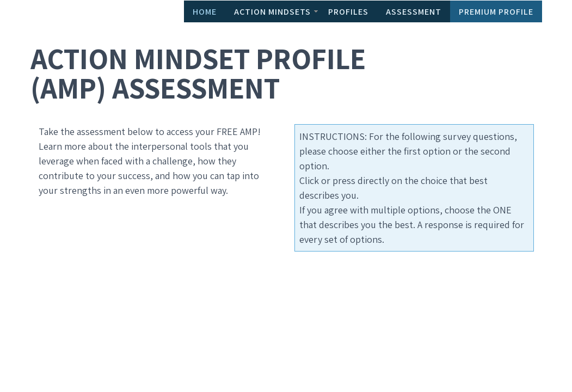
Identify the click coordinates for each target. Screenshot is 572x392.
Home (205, 11)
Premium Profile (496, 11)
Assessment (414, 11)
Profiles (348, 11)
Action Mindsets (272, 11)
